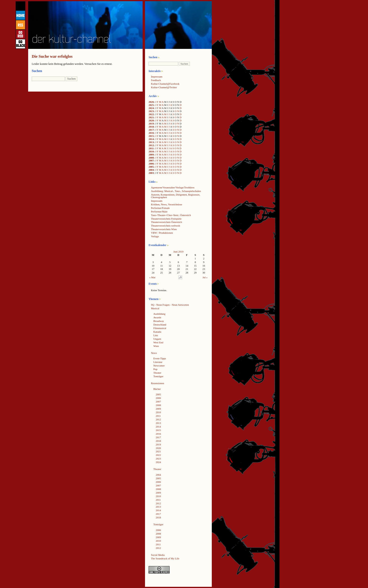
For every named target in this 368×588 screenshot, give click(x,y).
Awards (157, 317)
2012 (151, 145)
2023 (151, 111)
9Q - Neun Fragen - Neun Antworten (170, 305)
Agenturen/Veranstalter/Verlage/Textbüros (173, 187)
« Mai (152, 277)
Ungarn (157, 339)
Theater (157, 373)
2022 (151, 114)
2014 (151, 139)
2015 (151, 136)
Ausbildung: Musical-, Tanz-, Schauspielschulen (176, 191)
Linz (156, 335)
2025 (151, 105)
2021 (151, 117)
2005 (151, 167)
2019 (151, 124)
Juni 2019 (178, 252)
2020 (151, 120)
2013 (151, 142)
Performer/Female (160, 208)
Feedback (156, 80)
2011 (151, 148)
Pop (155, 369)
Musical (155, 308)
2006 (151, 164)
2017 (151, 130)
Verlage (155, 236)
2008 (151, 158)
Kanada (157, 332)
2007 (151, 160)
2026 (151, 102)
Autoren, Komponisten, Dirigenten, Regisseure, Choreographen (176, 196)
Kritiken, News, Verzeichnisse (167, 204)
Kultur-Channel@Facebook (165, 84)
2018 (151, 127)
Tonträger (158, 376)
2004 (151, 170)
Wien (156, 346)
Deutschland (160, 325)
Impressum (157, 77)
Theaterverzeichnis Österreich (166, 222)
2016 (151, 133)
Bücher (157, 389)
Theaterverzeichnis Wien (164, 229)
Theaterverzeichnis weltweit (166, 226)
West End (158, 342)
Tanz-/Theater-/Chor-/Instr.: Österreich (171, 215)
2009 (151, 155)
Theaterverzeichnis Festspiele (166, 219)
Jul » (205, 277)
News (154, 353)
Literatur (158, 362)
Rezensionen (158, 383)
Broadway (159, 321)
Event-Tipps (160, 358)
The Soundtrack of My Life (165, 558)
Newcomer (159, 366)
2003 (151, 173)
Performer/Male (159, 211)
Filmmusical (160, 328)
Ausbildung (159, 314)
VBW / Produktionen (162, 233)
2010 (151, 151)
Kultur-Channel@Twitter (164, 87)
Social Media (158, 555)
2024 (151, 108)
